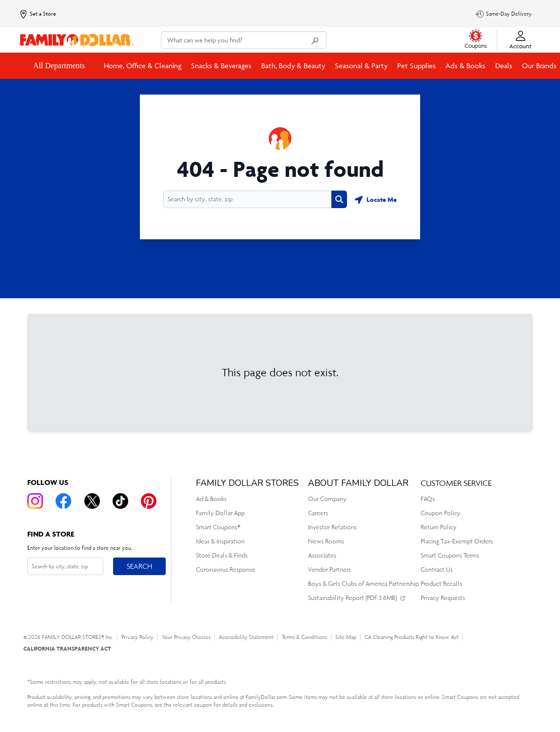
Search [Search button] (139, 564)
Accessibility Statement (246, 637)
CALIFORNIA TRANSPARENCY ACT (67, 648)
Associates (322, 555)
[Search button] (339, 199)
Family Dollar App (220, 513)
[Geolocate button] (376, 199)
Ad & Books (211, 499)
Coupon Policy (441, 513)
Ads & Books (465, 66)
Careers (318, 513)
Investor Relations (332, 527)
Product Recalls (441, 584)
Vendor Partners (329, 569)
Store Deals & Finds (222, 555)
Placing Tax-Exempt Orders (457, 541)
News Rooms (326, 541)
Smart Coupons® (218, 527)
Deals (504, 66)
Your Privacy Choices (186, 637)
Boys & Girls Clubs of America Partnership (363, 584)
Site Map (346, 637)
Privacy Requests (443, 598)
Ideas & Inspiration (220, 541)
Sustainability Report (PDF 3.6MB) (352, 598)
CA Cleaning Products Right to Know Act (412, 637)
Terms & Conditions (304, 637)
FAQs (428, 499)
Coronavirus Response (226, 569)
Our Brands (539, 66)
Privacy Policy (137, 637)
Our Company (327, 499)
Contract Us (437, 569)
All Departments (60, 66)
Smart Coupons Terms (450, 555)
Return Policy (439, 527)
